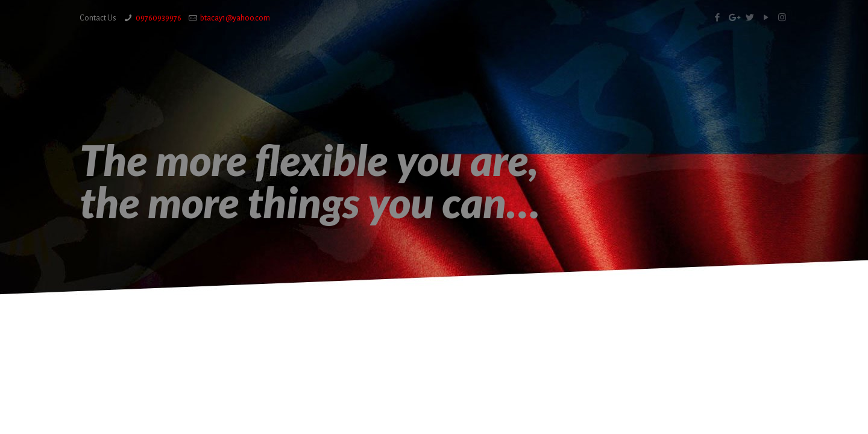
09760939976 (159, 18)
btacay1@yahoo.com (235, 18)
